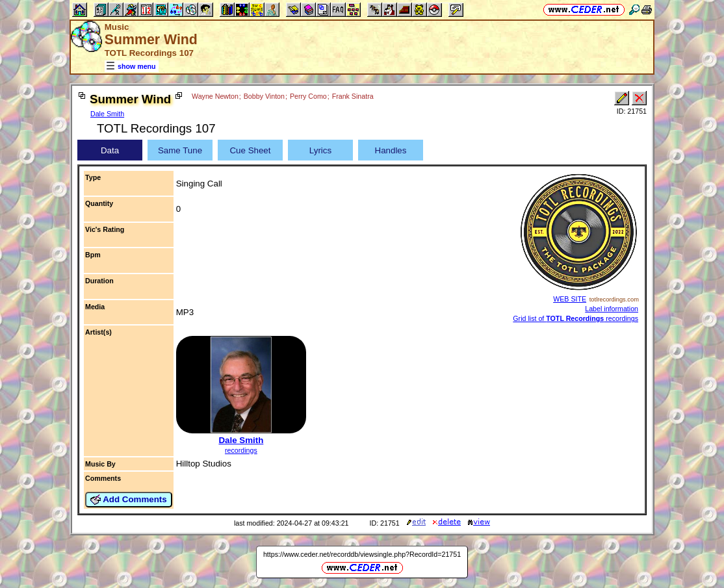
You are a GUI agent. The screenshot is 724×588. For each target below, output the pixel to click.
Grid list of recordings (575, 318)
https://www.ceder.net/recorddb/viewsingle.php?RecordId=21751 (362, 554)
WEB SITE (570, 299)
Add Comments (129, 500)
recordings (241, 450)
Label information (612, 309)
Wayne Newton (215, 96)
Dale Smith (107, 114)
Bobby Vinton (264, 96)
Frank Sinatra (353, 96)
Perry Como (308, 96)
